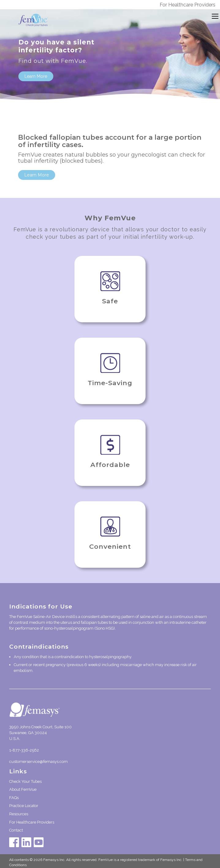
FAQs (14, 798)
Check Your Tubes (25, 781)
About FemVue (23, 789)
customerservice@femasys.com (38, 762)
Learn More (36, 76)
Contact (16, 830)
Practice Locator (24, 806)
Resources (19, 814)
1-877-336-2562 (24, 750)
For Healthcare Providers (188, 5)
